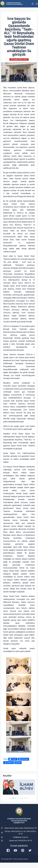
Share (5, 759)
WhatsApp (25, 759)
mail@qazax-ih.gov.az (20, 837)
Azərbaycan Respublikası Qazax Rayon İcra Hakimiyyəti (14, 4)
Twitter (14, 759)
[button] (11, 798)
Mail (19, 763)
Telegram (10, 763)
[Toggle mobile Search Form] (33, 3)
